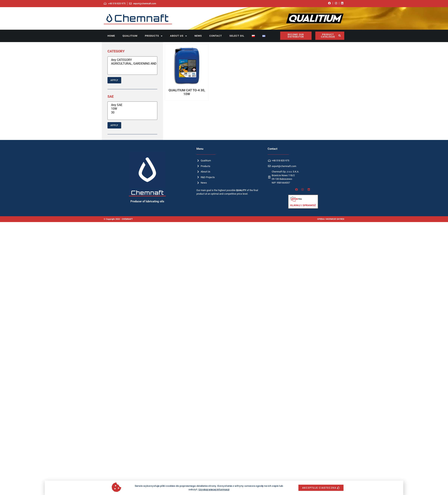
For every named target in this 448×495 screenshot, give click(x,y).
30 (132, 113)
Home (111, 36)
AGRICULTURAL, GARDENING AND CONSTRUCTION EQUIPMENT (132, 64)
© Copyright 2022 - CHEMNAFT (118, 219)
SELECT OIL (237, 36)
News (198, 36)
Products (154, 36)
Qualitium (130, 36)
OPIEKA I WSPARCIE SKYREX (331, 219)
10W (132, 109)
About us (179, 36)
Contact (216, 36)
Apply (114, 80)
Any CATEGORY (132, 60)
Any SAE (132, 105)
